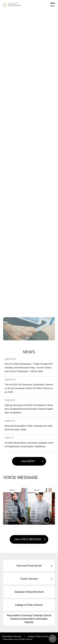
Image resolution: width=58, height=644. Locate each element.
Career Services (29, 579)
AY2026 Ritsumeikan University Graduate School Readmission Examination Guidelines (29, 442)
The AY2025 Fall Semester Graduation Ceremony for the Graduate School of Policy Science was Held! (29, 386)
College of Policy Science (29, 605)
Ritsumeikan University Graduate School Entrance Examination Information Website (29, 619)
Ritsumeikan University (12, 636)
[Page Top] (53, 639)
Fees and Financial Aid (29, 566)
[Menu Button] (53, 4)
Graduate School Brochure (29, 592)
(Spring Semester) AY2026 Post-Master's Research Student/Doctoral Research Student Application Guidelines (29, 406)
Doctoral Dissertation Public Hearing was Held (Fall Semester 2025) (29, 425)
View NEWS (28, 461)
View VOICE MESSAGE (28, 539)
